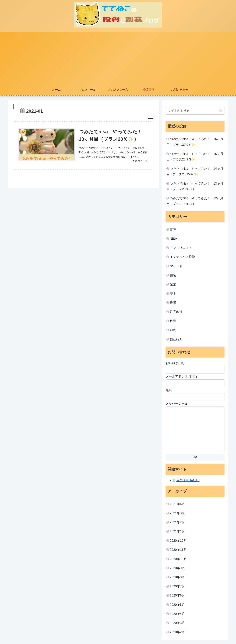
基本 (173, 294)
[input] (195, 111)
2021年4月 (177, 505)
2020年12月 (178, 541)
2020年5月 (177, 605)
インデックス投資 (182, 257)
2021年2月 (177, 523)
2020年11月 (178, 550)
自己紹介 (176, 339)
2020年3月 (177, 624)
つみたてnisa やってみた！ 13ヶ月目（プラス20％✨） (195, 186)
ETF (173, 229)
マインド (176, 266)
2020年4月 (177, 614)
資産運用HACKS (188, 481)
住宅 (173, 275)
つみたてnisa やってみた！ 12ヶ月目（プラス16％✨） (195, 201)
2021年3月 (177, 514)
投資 (173, 303)
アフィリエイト (181, 248)
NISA (174, 239)
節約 (173, 330)
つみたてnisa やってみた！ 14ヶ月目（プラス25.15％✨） (195, 171)
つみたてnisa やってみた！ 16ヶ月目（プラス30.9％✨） (195, 142)
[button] (221, 111)
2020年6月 (177, 596)
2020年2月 (177, 633)
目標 (173, 321)
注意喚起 (176, 312)
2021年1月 (177, 532)
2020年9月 (177, 569)
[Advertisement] (118, 58)
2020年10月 (178, 560)
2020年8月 (177, 578)
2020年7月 (177, 587)
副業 (173, 284)
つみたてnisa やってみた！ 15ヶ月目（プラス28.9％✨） (195, 157)
